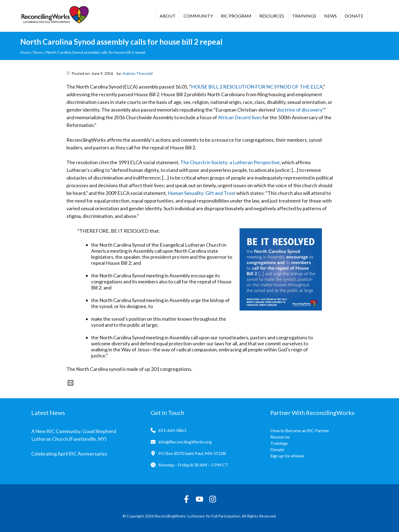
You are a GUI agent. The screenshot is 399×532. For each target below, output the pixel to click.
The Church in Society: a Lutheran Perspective (230, 162)
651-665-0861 (172, 430)
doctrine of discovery (300, 110)
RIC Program (236, 16)
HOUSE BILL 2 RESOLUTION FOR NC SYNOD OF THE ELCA (257, 87)
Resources (272, 16)
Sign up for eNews (287, 456)
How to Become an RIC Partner (300, 430)
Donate (354, 16)
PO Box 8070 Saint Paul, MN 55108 (192, 453)
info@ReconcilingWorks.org (185, 442)
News (330, 16)
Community (198, 16)
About (168, 16)
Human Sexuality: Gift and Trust (202, 193)
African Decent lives (240, 117)
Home (25, 52)
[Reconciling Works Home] (55, 16)
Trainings (304, 16)
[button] (376, 16)
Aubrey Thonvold (138, 73)
